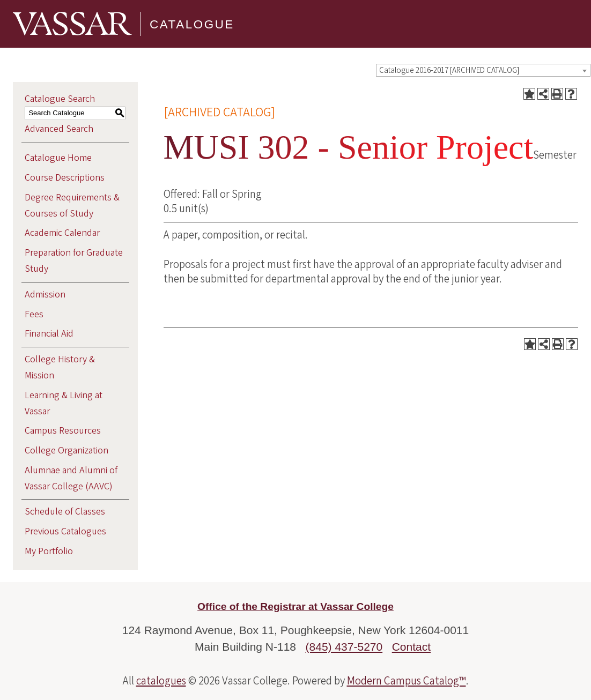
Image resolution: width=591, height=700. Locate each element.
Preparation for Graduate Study (74, 261)
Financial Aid (49, 334)
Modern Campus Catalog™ (407, 681)
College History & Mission (60, 367)
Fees (34, 314)
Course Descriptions (65, 178)
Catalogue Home (58, 158)
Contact (411, 647)
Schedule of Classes (65, 512)
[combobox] (483, 70)
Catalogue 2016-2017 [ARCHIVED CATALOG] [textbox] (449, 70)
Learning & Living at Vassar (64, 403)
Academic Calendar (62, 233)
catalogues (161, 681)
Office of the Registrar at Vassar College (295, 606)
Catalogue (192, 24)
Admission (45, 295)
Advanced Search (59, 129)
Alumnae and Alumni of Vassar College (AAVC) (71, 478)
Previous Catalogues (65, 531)
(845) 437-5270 (344, 647)
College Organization (67, 450)
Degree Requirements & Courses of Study (72, 206)
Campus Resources (63, 431)
